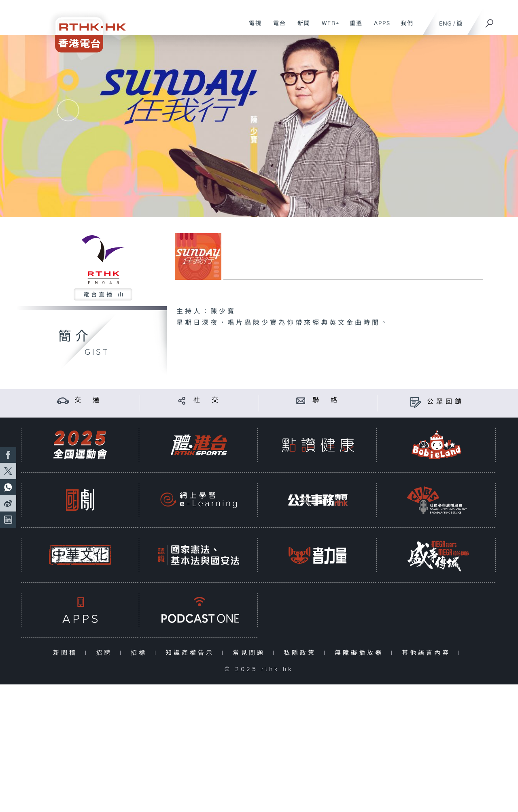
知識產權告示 (192, 653)
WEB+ (328, 28)
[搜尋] (490, 21)
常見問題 (251, 653)
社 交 (207, 400)
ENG (445, 24)
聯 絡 (326, 400)
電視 (252, 28)
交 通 (88, 400)
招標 (141, 653)
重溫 (353, 28)
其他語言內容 (428, 653)
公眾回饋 (446, 402)
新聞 (301, 28)
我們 (404, 28)
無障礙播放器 (361, 653)
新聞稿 (67, 653)
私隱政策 (302, 653)
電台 (277, 28)
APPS (379, 28)
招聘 (106, 653)
